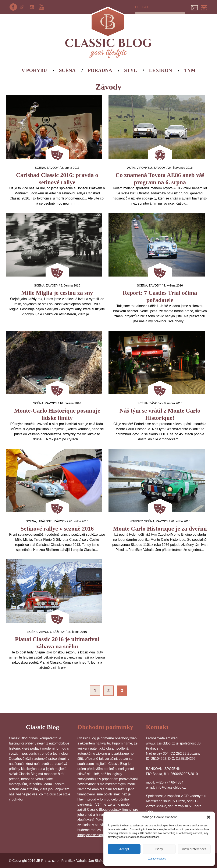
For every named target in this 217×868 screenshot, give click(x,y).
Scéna (67, 70)
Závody (53, 168)
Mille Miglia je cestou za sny (57, 293)
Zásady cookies (157, 859)
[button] (209, 817)
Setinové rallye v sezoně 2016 (57, 529)
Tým (190, 70)
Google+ (22, 7)
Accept (124, 849)
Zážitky (59, 632)
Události (45, 521)
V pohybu (34, 70)
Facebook (13, 7)
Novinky (136, 521)
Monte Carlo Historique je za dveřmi (160, 529)
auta (131, 168)
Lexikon (161, 70)
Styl (131, 70)
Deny (159, 849)
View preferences (194, 849)
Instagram (32, 7)
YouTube (41, 7)
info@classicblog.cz (92, 835)
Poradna (100, 70)
